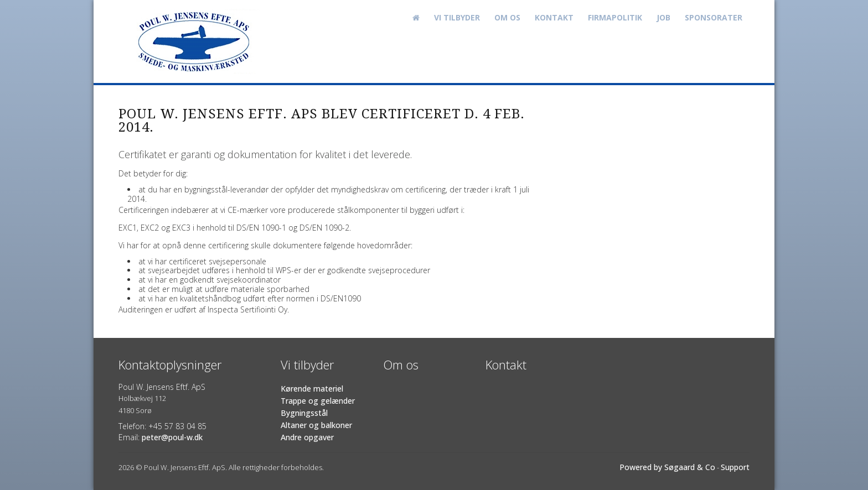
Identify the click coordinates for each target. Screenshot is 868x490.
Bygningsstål (304, 413)
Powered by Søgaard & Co (667, 467)
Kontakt (554, 17)
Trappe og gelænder (318, 401)
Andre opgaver (307, 437)
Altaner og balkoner (316, 425)
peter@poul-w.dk (172, 437)
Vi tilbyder (457, 17)
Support (735, 467)
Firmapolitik (615, 17)
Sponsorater (714, 17)
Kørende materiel (312, 389)
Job (663, 17)
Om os (507, 17)
